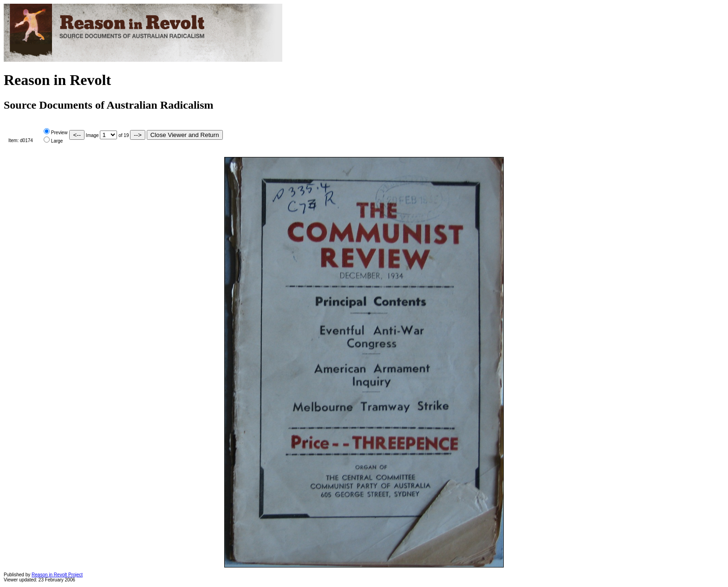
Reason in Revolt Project (57, 575)
